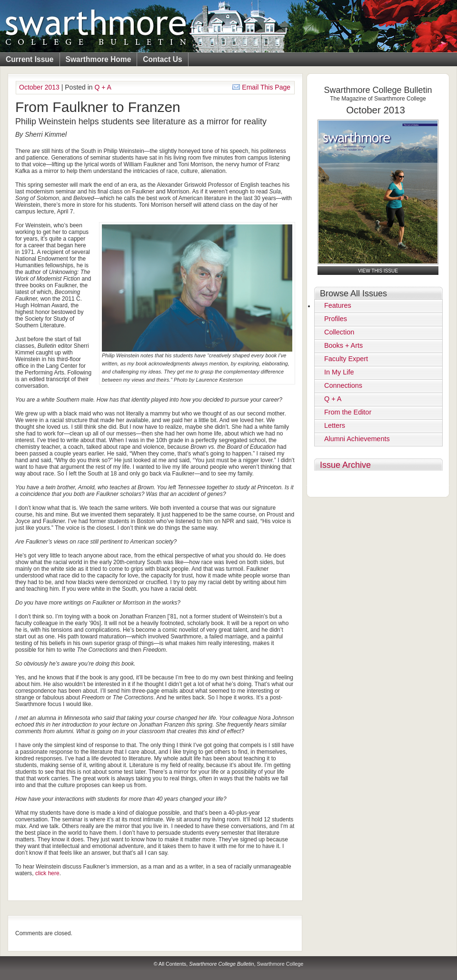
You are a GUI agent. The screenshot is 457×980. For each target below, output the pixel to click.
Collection (339, 332)
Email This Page (261, 87)
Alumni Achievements (357, 439)
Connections (343, 385)
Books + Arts (343, 345)
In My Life (339, 372)
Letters (335, 425)
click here (47, 873)
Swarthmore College (280, 964)
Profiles (336, 319)
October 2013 (39, 87)
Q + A (103, 87)
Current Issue (30, 59)
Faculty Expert (346, 359)
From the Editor (348, 412)
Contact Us (162, 59)
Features (338, 305)
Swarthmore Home (99, 59)
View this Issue (378, 271)
